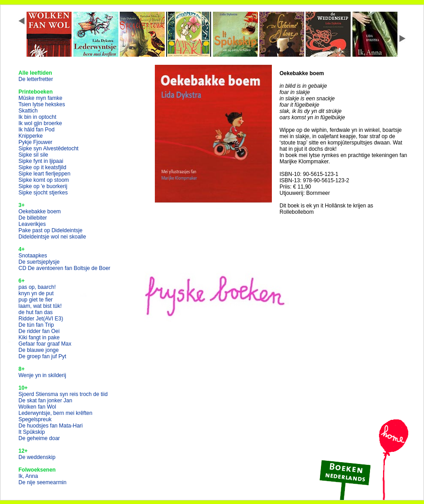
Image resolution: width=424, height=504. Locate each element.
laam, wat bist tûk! (40, 306)
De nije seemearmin (43, 482)
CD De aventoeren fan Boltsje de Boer (64, 268)
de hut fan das (36, 312)
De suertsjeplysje (39, 262)
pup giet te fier (36, 300)
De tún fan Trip (36, 325)
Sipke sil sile (33, 155)
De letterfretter (36, 79)
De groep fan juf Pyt (42, 356)
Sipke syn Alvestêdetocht (48, 148)
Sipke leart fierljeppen (44, 174)
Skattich (28, 111)
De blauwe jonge (38, 350)
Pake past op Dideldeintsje (50, 230)
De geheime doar (39, 438)
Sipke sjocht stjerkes (43, 193)
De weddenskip (37, 457)
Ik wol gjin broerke (40, 123)
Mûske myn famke (40, 98)
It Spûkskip (32, 432)
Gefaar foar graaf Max (45, 344)
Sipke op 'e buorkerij (43, 186)
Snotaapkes (33, 256)
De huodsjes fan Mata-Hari (51, 426)
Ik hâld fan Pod (36, 130)
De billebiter (33, 218)
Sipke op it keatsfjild (42, 167)
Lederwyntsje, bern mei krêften (55, 413)
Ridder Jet (41, 319)
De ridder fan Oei (39, 331)
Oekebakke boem (40, 211)
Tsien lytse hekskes (42, 104)
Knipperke (31, 136)
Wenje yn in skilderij (42, 375)
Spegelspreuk (35, 419)
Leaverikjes (32, 224)
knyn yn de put (36, 293)
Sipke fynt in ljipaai (41, 161)
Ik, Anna (28, 476)
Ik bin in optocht (37, 117)
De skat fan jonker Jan (45, 400)
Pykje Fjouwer (35, 142)
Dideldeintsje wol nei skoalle (52, 237)
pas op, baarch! (37, 287)
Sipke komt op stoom (44, 180)
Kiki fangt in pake (39, 337)
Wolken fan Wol (37, 407)
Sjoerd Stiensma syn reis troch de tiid (63, 394)
